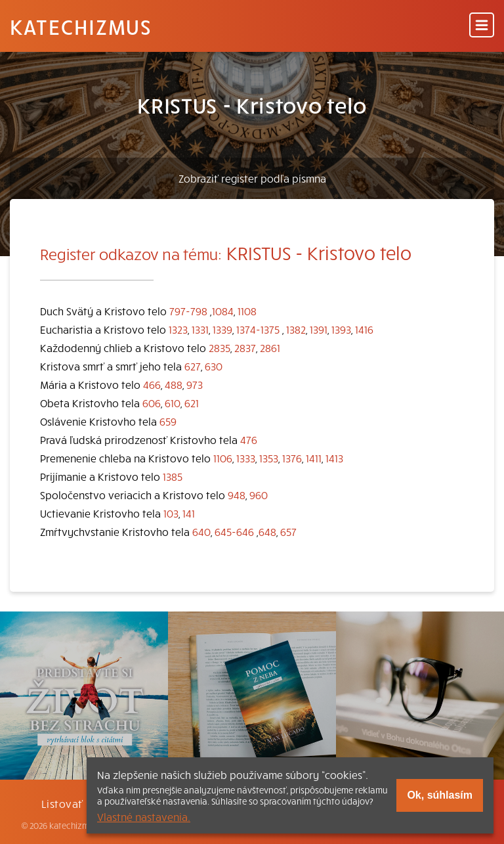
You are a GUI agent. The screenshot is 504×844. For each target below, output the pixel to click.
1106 (223, 458)
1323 (178, 329)
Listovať (62, 803)
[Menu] (482, 26)
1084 (223, 311)
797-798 (188, 311)
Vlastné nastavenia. (144, 816)
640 (201, 531)
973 (195, 384)
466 (152, 384)
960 (259, 495)
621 (192, 403)
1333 (246, 458)
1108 (247, 311)
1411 (314, 458)
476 (249, 439)
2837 (245, 347)
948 (237, 495)
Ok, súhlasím (440, 795)
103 (171, 513)
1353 (269, 458)
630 (214, 366)
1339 (222, 329)
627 (193, 366)
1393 (341, 329)
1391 (319, 329)
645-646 (234, 531)
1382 (296, 329)
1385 (173, 476)
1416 (364, 329)
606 (152, 403)
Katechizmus (81, 26)
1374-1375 (258, 329)
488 (174, 384)
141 (189, 513)
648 (267, 531)
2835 (220, 347)
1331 (200, 329)
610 (173, 403)
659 (168, 421)
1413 (334, 458)
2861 (270, 347)
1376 (292, 458)
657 (288, 531)
